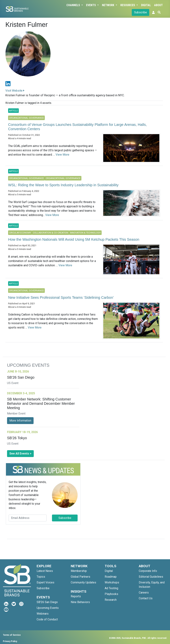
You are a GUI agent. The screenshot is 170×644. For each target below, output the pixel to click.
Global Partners (80, 577)
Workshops (112, 582)
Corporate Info (148, 571)
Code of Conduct (47, 619)
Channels (74, 5)
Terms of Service (12, 635)
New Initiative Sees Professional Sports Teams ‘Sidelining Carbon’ (61, 297)
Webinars (43, 614)
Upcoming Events (48, 608)
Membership (79, 571)
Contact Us (146, 598)
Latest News (45, 571)
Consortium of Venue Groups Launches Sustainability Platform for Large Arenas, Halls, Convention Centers (77, 127)
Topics (41, 577)
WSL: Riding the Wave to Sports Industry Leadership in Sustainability (63, 185)
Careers (144, 593)
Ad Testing (111, 588)
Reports (76, 596)
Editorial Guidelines (151, 577)
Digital (146, 5)
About (158, 5)
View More (62, 155)
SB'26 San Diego (47, 602)
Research (111, 600)
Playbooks (111, 594)
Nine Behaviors (80, 602)
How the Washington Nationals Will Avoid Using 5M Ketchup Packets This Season (74, 239)
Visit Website (15, 91)
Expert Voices (45, 582)
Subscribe (140, 12)
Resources (128, 5)
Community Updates (83, 582)
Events (91, 5)
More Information (20, 421)
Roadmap (111, 577)
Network (108, 5)
